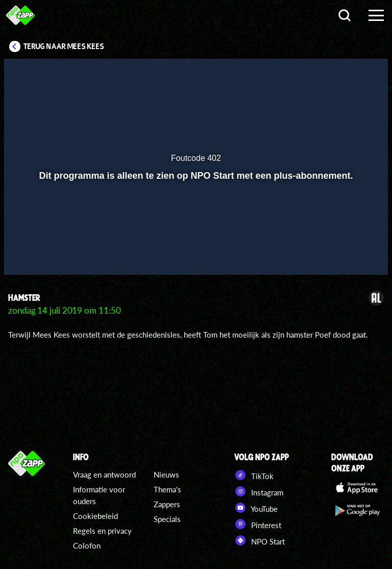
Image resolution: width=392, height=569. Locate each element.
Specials (167, 519)
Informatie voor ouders (99, 495)
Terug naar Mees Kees (64, 46)
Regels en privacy (102, 531)
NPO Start (260, 540)
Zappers (167, 504)
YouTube (256, 508)
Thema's (167, 489)
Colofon (87, 546)
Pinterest (258, 524)
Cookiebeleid (95, 516)
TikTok (254, 475)
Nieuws (166, 475)
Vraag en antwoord (104, 475)
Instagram (259, 491)
